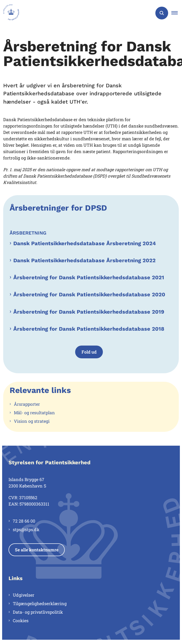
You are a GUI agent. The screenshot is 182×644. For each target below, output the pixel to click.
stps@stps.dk (26, 529)
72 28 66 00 (24, 521)
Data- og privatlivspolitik (38, 612)
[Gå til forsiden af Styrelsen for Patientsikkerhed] (10, 13)
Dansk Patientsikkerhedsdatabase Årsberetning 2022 (84, 260)
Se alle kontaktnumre (37, 550)
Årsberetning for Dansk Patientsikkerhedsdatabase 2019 (89, 312)
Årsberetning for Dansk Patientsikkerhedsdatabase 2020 (89, 294)
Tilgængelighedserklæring (40, 603)
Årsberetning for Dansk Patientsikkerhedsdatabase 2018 (89, 329)
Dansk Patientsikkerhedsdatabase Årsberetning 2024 (85, 243)
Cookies (21, 620)
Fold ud (89, 352)
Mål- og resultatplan (34, 413)
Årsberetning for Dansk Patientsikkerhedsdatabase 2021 (89, 277)
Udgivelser (24, 595)
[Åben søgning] (162, 13)
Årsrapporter (27, 404)
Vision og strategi (32, 421)
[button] (177, 13)
